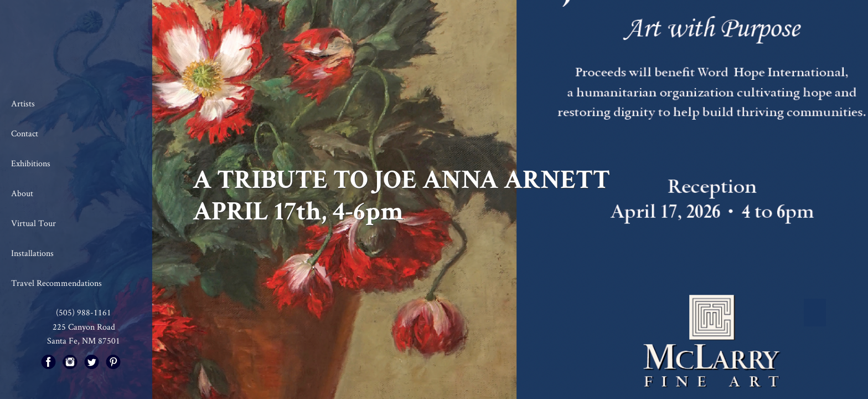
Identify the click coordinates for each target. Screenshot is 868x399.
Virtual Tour (33, 223)
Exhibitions (31, 163)
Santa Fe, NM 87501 (84, 341)
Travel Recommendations (56, 283)
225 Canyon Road (84, 327)
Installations (32, 253)
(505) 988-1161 (84, 312)
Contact (25, 133)
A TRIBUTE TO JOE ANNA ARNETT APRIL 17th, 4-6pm (401, 196)
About (22, 193)
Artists (23, 103)
